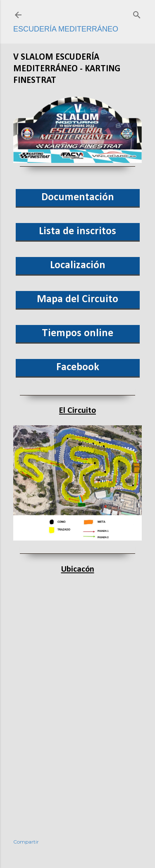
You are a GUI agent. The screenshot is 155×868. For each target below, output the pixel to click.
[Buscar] (137, 13)
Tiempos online (77, 333)
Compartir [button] (26, 842)
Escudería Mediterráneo (66, 29)
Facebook (78, 367)
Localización (78, 265)
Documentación (78, 198)
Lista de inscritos (77, 232)
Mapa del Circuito (77, 299)
